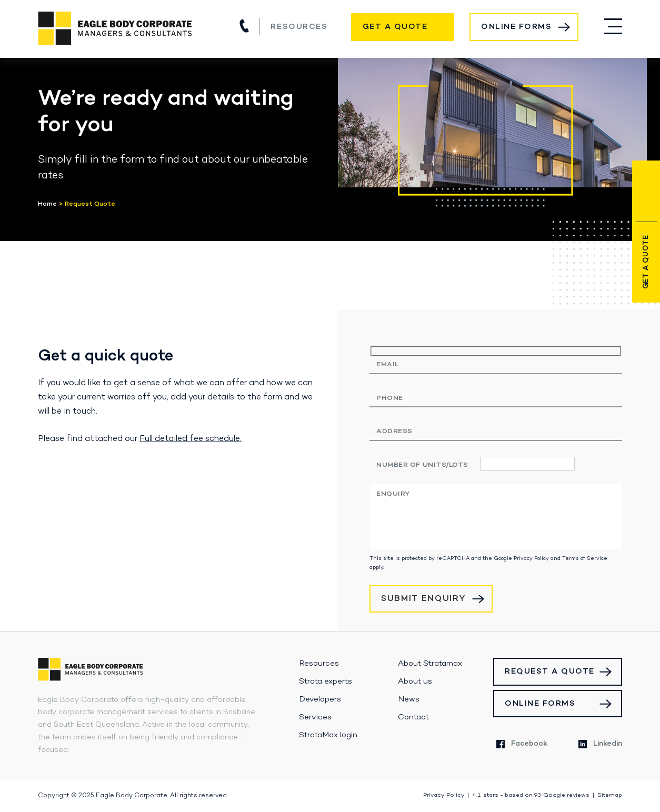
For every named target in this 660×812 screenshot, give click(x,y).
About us (415, 681)
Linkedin (600, 744)
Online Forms (516, 27)
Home (47, 204)
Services (315, 717)
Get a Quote (395, 27)
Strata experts (326, 681)
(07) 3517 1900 (244, 26)
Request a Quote (550, 671)
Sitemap (610, 795)
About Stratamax (430, 664)
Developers (320, 699)
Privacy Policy (531, 559)
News (409, 699)
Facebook (522, 744)
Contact (413, 717)
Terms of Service (585, 559)
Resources (299, 27)
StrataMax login (328, 735)
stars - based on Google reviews (531, 795)
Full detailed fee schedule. (191, 439)
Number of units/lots (422, 465)
